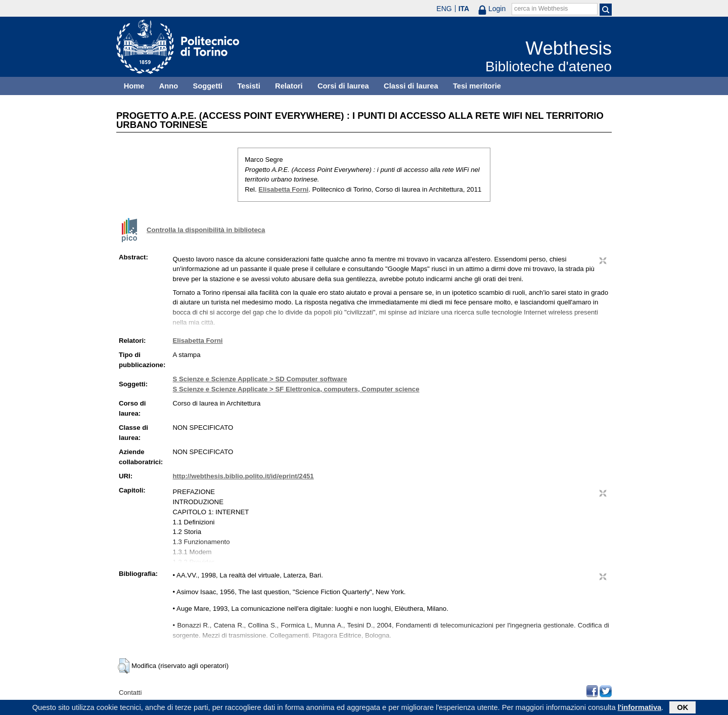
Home (134, 86)
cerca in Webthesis (541, 9)
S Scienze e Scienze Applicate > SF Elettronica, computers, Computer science (296, 389)
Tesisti (248, 86)
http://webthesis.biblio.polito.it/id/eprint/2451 (243, 476)
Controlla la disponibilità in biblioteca (206, 230)
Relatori (289, 86)
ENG (444, 9)
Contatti (130, 692)
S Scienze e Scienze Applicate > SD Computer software (260, 379)
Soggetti (208, 86)
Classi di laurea (411, 86)
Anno (169, 86)
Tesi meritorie (477, 86)
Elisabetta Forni (283, 189)
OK (682, 708)
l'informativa (640, 708)
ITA (464, 9)
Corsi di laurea (343, 86)
